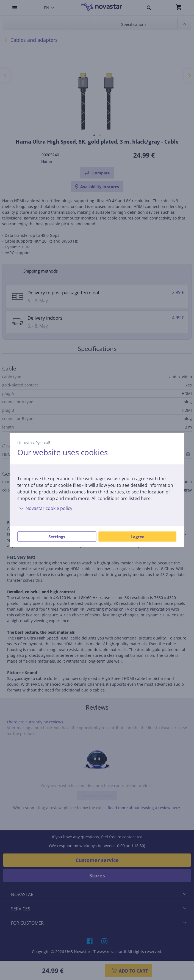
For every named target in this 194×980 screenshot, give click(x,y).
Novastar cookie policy (45, 508)
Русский (43, 443)
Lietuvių (25, 443)
